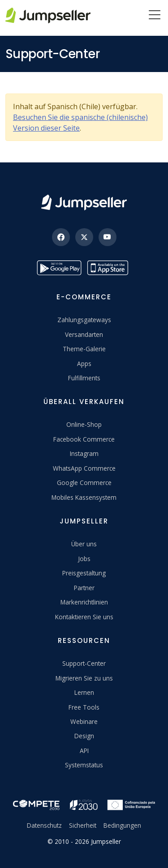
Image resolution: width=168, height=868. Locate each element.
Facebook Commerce (84, 439)
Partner (84, 588)
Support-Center (84, 663)
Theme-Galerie (84, 349)
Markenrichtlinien (84, 602)
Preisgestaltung (84, 573)
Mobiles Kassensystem (84, 497)
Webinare (84, 721)
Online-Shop (84, 424)
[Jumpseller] (84, 202)
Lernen (84, 692)
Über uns (84, 544)
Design (84, 736)
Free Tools (84, 707)
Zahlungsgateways (84, 320)
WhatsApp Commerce (84, 468)
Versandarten (84, 334)
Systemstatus (84, 765)
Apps (84, 364)
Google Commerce (84, 483)
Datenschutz (44, 825)
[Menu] (155, 16)
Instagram (84, 453)
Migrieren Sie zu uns (84, 678)
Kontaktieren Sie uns (84, 617)
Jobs (84, 559)
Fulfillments (84, 378)
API (84, 751)
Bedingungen (122, 825)
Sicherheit (83, 825)
